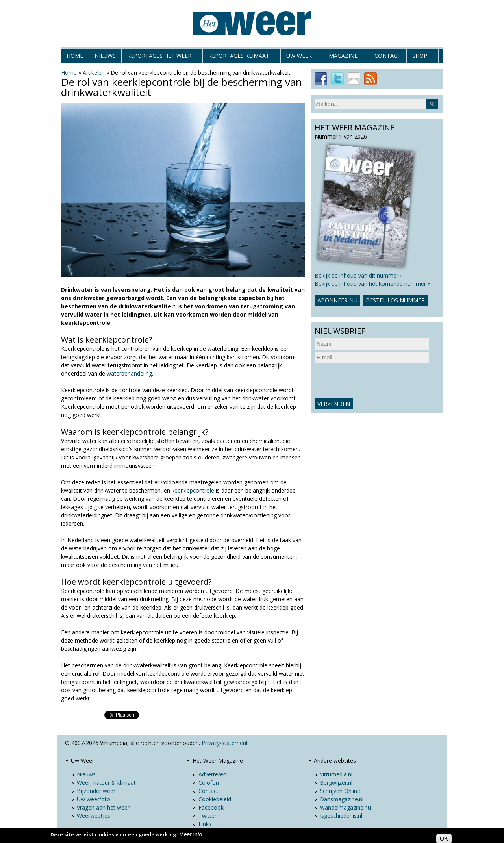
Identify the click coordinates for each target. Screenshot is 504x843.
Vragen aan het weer (103, 807)
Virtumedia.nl (336, 774)
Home (75, 56)
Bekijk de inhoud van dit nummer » (359, 275)
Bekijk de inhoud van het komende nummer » (372, 284)
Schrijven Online (340, 791)
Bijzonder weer (96, 791)
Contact (388, 56)
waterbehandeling (129, 373)
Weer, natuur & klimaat (106, 783)
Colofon (209, 783)
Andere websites (335, 761)
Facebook (211, 807)
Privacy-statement (225, 743)
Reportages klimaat (239, 57)
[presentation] (374, 381)
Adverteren (212, 774)
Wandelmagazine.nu (345, 807)
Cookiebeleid (215, 799)
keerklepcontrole (193, 490)
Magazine (343, 57)
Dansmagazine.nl (342, 799)
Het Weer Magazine (218, 761)
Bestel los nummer (395, 300)
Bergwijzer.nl (336, 783)
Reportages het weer (159, 57)
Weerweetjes (94, 816)
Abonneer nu (337, 300)
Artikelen (94, 73)
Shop (420, 57)
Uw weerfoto (94, 799)
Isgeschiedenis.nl (341, 816)
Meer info (191, 834)
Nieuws (105, 56)
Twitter (208, 816)
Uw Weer (299, 57)
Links (205, 824)
